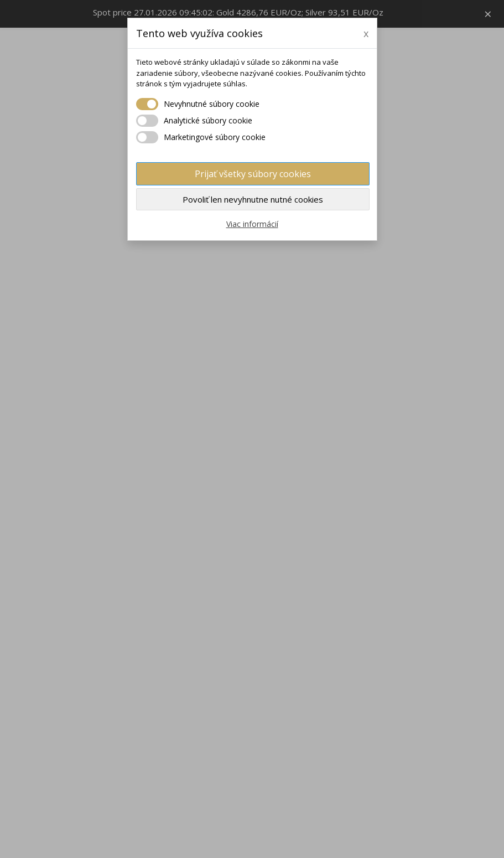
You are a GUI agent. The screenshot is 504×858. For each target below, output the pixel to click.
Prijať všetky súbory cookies (253, 174)
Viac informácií (252, 224)
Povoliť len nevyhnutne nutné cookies (253, 199)
